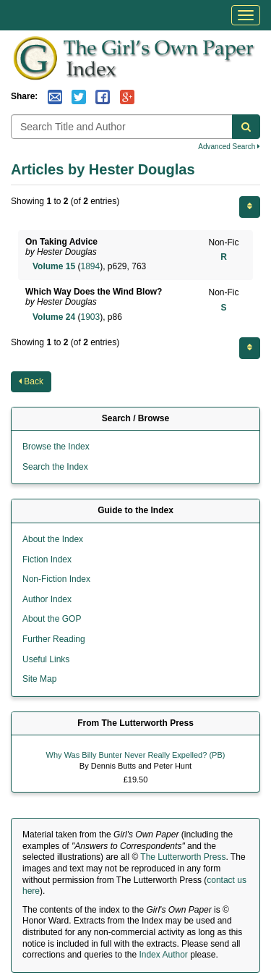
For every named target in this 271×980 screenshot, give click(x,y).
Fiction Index (47, 559)
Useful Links (46, 659)
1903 (90, 317)
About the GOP (52, 619)
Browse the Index (56, 447)
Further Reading (54, 639)
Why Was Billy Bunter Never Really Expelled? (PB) (136, 755)
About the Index (53, 539)
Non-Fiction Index (56, 579)
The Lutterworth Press (183, 857)
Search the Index (55, 467)
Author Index (47, 599)
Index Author (163, 955)
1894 (90, 266)
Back (31, 381)
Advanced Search (229, 147)
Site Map (39, 679)
